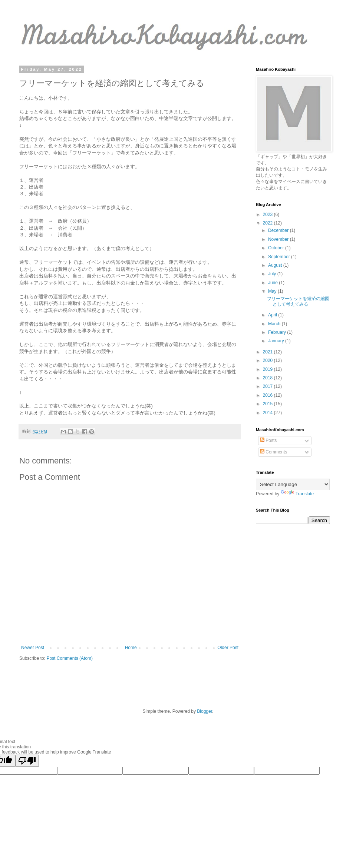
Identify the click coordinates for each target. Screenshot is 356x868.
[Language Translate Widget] (293, 484)
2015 (268, 404)
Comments (273, 452)
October (277, 248)
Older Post (228, 648)
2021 (268, 352)
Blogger (205, 711)
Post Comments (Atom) (70, 658)
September (280, 257)
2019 (268, 369)
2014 (268, 413)
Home (131, 648)
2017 (268, 386)
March (275, 324)
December (279, 230)
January (277, 341)
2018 (268, 378)
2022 (268, 223)
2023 (268, 214)
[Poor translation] (27, 761)
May (273, 291)
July (273, 274)
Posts (268, 440)
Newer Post (33, 648)
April (273, 315)
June (273, 283)
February (278, 332)
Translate (297, 494)
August (276, 265)
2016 (268, 395)
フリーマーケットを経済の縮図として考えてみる (298, 301)
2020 (268, 360)
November (279, 239)
